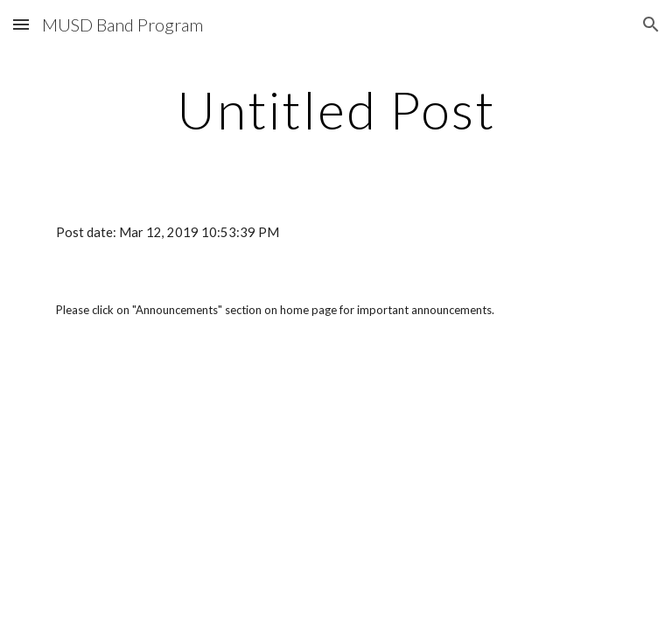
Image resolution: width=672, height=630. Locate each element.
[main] (336, 109)
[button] (21, 24)
